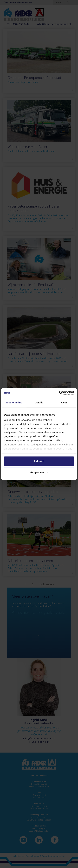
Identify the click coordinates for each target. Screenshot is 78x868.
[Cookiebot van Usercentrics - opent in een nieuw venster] (59, 393)
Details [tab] (39, 402)
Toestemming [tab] (14, 402)
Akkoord (39, 461)
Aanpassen (39, 472)
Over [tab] (64, 402)
